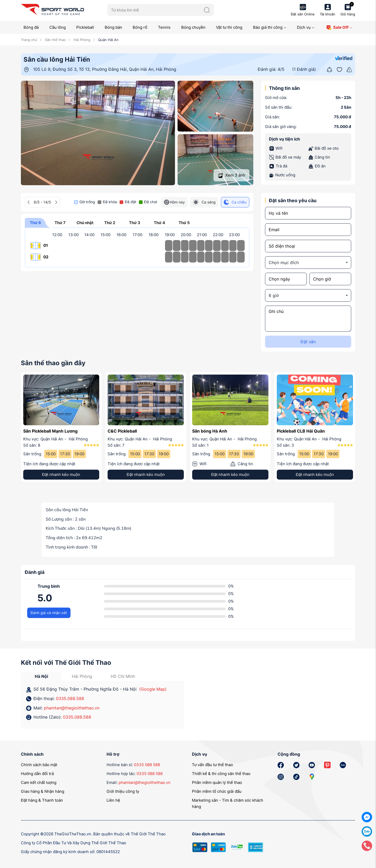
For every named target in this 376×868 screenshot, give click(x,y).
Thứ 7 (60, 224)
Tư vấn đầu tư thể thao (212, 765)
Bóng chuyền (193, 27)
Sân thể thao (55, 40)
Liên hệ (113, 800)
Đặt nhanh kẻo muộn (61, 474)
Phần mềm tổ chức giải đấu (217, 791)
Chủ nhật (85, 224)
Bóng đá (31, 27)
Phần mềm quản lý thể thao (217, 782)
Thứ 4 (159, 224)
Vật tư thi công (229, 27)
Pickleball (85, 27)
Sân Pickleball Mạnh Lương (50, 431)
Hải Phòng (81, 40)
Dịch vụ (306, 27)
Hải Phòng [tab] (82, 676)
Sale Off (339, 28)
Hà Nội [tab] (41, 676)
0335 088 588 (147, 765)
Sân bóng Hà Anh (210, 431)
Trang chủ (29, 40)
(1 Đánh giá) (304, 69)
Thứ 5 (184, 224)
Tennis (164, 27)
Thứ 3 (134, 224)
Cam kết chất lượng (39, 782)
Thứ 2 (110, 224)
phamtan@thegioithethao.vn (72, 708)
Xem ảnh (231, 175)
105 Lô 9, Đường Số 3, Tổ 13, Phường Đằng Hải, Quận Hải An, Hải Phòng (105, 69)
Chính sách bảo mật (39, 765)
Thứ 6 (35, 224)
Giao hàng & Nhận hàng (43, 791)
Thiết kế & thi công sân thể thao (221, 774)
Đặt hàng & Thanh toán (42, 800)
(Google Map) (153, 689)
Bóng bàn (113, 27)
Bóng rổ (140, 27)
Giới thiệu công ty (123, 791)
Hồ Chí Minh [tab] (123, 676)
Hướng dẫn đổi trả (37, 774)
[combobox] (308, 263)
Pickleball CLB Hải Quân (301, 431)
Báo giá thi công (270, 27)
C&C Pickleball (122, 431)
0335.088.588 (70, 698)
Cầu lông (58, 27)
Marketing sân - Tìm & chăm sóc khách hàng (228, 803)
